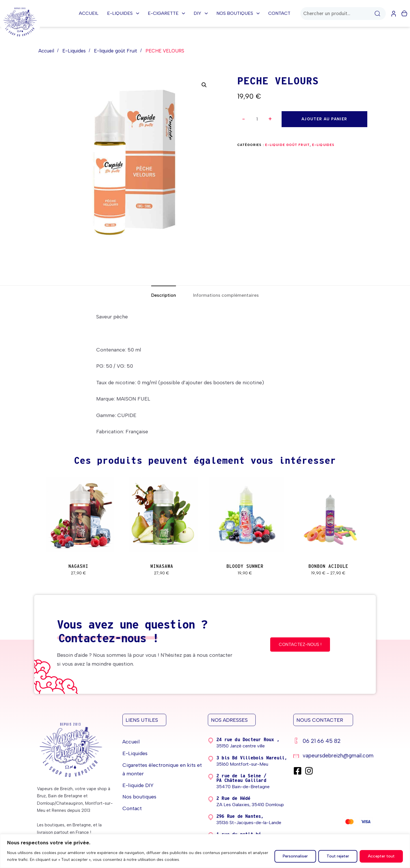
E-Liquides (123, 13)
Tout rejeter (338, 856)
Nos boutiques (238, 13)
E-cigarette (166, 13)
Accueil (89, 13)
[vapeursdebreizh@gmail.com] (333, 756)
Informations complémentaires (226, 295)
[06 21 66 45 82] (333, 742)
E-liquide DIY (138, 785)
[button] (270, 119)
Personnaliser (295, 856)
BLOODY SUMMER (245, 566)
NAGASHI (78, 566)
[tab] (164, 295)
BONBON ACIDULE (328, 566)
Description (164, 295)
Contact (279, 13)
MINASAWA (162, 566)
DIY (201, 13)
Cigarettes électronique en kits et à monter (162, 770)
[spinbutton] (257, 119)
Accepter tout (381, 856)
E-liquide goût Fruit (116, 51)
